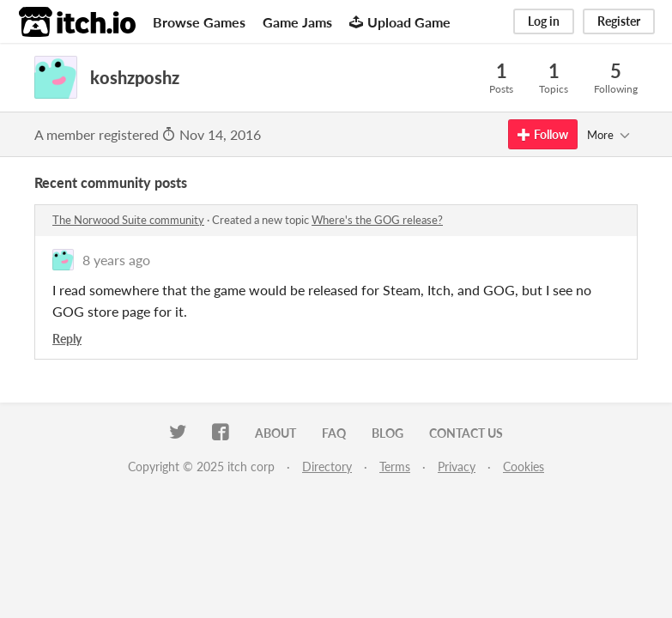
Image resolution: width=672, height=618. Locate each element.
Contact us (466, 433)
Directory (327, 467)
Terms (395, 467)
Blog (387, 433)
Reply (67, 339)
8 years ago (116, 260)
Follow (543, 134)
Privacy (457, 467)
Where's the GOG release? (377, 220)
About (275, 433)
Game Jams (297, 22)
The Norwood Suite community (128, 220)
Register (619, 21)
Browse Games (199, 22)
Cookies (524, 467)
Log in (544, 21)
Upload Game (400, 22)
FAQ (334, 433)
